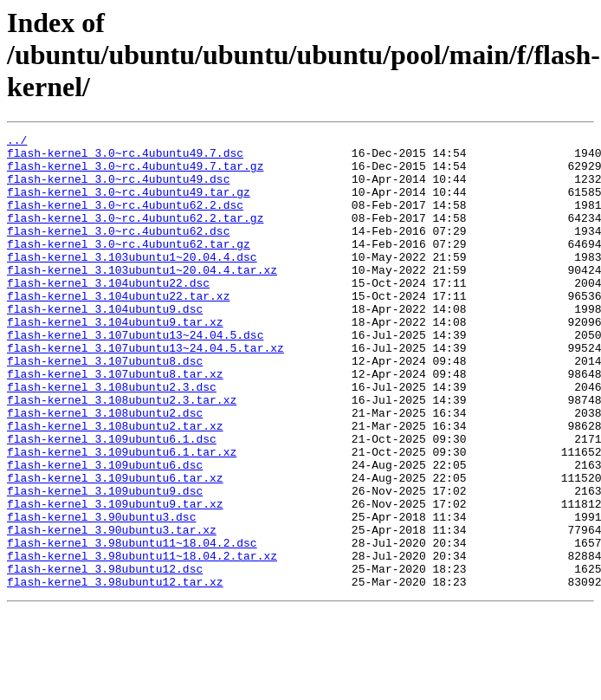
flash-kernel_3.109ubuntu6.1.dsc (112, 501)
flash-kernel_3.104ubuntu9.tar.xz (115, 360)
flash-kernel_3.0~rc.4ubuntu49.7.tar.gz (135, 173)
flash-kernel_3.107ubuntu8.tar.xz (115, 423)
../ (17, 142)
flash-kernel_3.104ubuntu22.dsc (108, 314)
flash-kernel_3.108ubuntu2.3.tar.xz (122, 454)
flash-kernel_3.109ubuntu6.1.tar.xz (122, 516)
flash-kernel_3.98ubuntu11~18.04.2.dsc (132, 625)
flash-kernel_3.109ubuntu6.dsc (105, 532)
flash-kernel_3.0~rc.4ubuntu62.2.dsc (125, 220)
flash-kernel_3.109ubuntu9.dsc (105, 563)
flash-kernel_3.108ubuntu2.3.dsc (112, 438)
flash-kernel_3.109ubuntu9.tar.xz (115, 579)
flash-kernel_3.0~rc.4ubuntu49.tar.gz (129, 204)
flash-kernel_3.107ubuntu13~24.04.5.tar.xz (145, 392)
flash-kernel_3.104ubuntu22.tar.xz (118, 329)
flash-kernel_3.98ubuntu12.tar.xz (115, 672)
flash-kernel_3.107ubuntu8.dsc (105, 407)
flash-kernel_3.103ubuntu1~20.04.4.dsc (132, 282)
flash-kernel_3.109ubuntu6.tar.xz (115, 548)
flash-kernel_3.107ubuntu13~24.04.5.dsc (135, 376)
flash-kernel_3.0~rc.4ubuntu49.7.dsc (125, 158)
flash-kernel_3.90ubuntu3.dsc (101, 594)
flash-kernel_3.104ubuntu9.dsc (105, 345)
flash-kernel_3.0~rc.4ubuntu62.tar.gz (129, 267)
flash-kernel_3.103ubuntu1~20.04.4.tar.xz (142, 298)
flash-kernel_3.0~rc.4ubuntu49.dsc (118, 189)
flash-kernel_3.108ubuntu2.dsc (105, 470)
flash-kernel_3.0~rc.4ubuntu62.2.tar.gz (135, 236)
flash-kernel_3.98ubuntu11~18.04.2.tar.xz (142, 641)
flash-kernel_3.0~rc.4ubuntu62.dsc (118, 251)
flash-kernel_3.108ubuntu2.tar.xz (115, 485)
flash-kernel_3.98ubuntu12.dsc (105, 657)
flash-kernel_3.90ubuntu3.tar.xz (112, 610)
